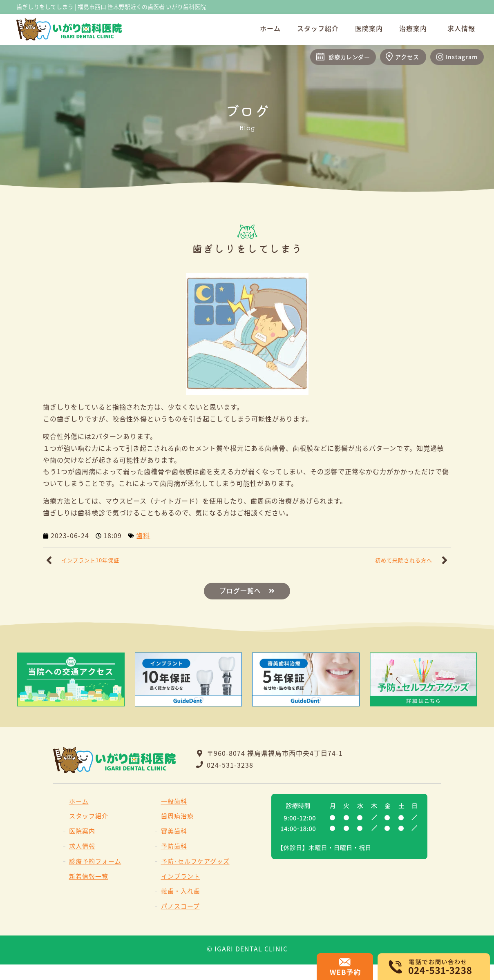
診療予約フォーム (95, 861)
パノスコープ (180, 906)
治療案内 (415, 28)
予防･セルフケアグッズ (195, 861)
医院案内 (369, 28)
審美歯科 (174, 831)
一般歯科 (174, 801)
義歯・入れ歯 (181, 891)
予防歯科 (174, 846)
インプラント (181, 876)
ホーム (270, 28)
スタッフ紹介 (318, 28)
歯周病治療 (177, 816)
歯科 (143, 535)
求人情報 (461, 28)
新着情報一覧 (89, 876)
